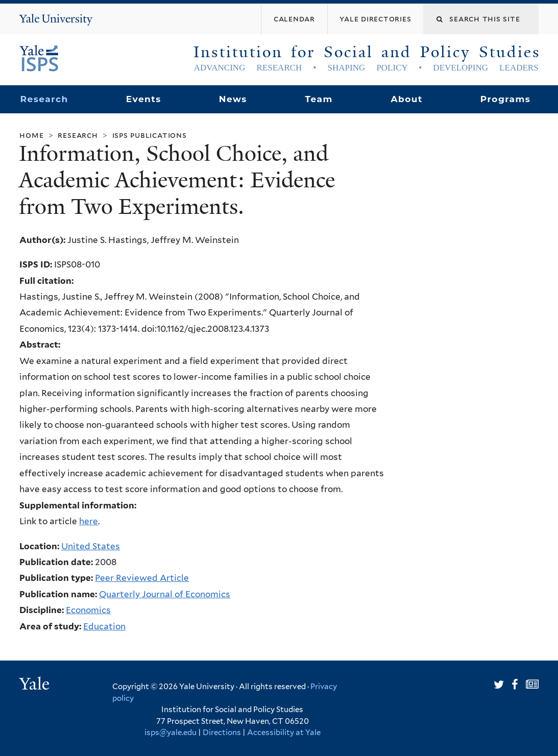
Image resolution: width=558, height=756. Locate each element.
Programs (506, 99)
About (406, 99)
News (233, 99)
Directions (222, 733)
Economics (88, 610)
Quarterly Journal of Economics (165, 594)
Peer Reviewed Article (142, 578)
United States (91, 546)
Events (144, 99)
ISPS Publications (150, 135)
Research (44, 99)
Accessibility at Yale (284, 733)
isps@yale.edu (171, 733)
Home (31, 135)
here (89, 521)
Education (104, 626)
